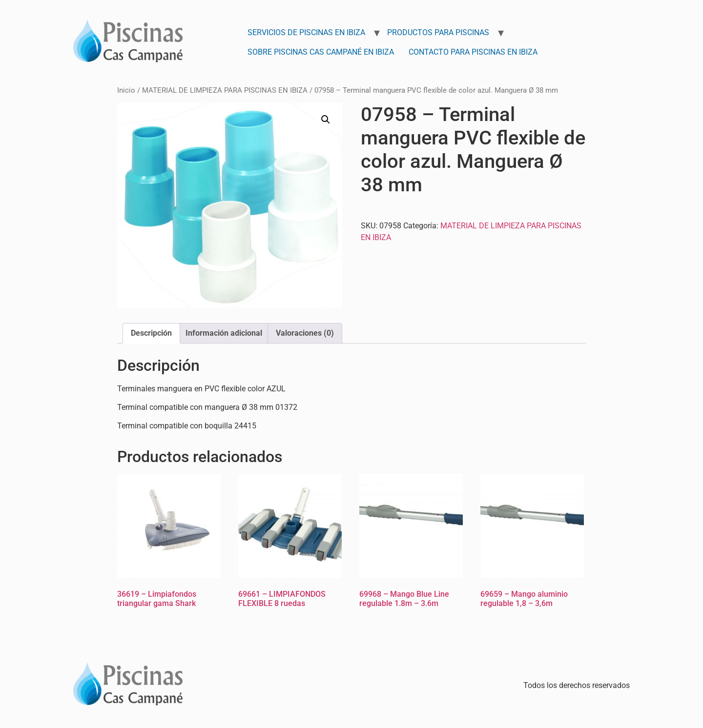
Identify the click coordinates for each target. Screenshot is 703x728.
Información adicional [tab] (224, 333)
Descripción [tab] (151, 333)
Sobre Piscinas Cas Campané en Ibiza (321, 52)
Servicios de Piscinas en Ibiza (306, 32)
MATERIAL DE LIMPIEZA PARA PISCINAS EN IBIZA (225, 90)
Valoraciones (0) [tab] (305, 333)
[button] (326, 120)
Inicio (126, 90)
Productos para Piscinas (438, 32)
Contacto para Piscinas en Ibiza (473, 52)
